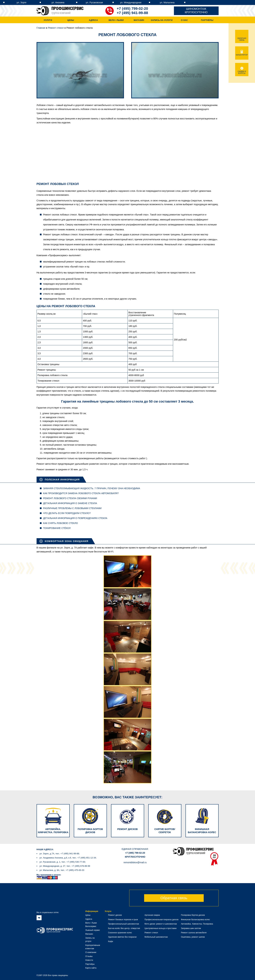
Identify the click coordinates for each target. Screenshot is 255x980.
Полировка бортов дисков (193, 915)
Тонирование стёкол (57, 528)
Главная (41, 28)
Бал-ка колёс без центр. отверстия (124, 928)
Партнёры (207, 20)
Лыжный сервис (93, 930)
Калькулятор (242, 54)
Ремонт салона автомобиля (194, 933)
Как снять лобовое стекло (61, 523)
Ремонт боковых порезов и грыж (123, 920)
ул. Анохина (58, 2)
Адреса (93, 20)
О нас (184, 20)
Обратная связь (174, 898)
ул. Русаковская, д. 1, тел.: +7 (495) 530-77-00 (62, 862)
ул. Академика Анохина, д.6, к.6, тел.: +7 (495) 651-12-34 (68, 858)
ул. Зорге (21, 2)
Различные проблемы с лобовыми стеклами (72, 508)
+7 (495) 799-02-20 (132, 9)
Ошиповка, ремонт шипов (193, 937)
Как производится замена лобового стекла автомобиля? (81, 493)
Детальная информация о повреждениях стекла (75, 518)
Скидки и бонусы (242, 71)
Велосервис (91, 926)
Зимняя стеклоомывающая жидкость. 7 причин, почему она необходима (92, 488)
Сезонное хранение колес (120, 933)
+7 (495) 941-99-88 (132, 13)
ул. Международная (131, 2)
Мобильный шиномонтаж (156, 937)
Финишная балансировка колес (196, 920)
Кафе (111, 941)
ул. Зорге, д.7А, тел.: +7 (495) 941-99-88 (59, 854)
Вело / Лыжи (116, 20)
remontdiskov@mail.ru (135, 862)
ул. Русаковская (94, 2)
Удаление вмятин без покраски (122, 937)
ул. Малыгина (167, 2)
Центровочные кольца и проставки (160, 928)
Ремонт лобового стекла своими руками (70, 498)
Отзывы (89, 956)
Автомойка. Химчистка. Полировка (197, 924)
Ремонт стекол (56, 28)
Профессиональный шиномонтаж (124, 924)
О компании (91, 952)
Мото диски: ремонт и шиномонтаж (161, 924)
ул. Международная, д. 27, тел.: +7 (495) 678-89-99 (65, 866)
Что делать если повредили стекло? (67, 513)
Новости (89, 960)
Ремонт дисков (115, 915)
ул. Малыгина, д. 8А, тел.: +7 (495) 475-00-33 (62, 870)
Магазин (139, 20)
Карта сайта (91, 968)
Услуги (48, 20)
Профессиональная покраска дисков (161, 920)
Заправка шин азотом (191, 928)
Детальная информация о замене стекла (70, 503)
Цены (71, 20)
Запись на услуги (162, 20)
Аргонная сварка (152, 915)
